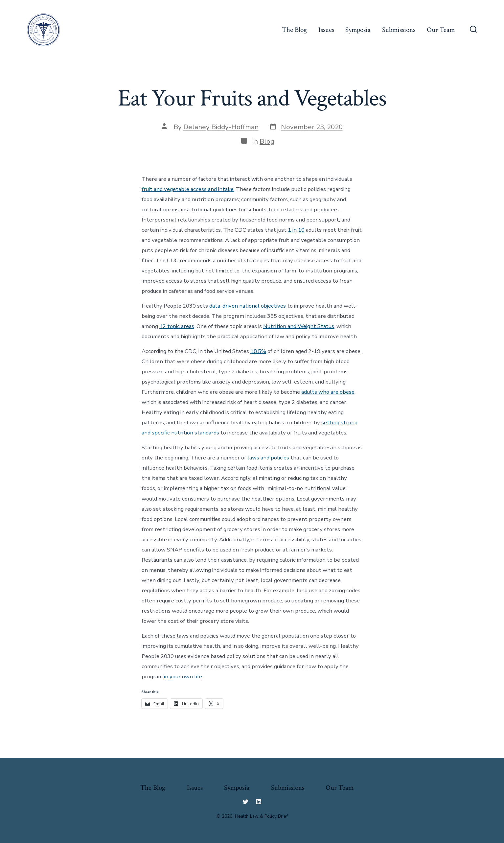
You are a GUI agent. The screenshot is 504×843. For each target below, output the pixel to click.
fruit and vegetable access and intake (188, 189)
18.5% (258, 351)
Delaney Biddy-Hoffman (221, 127)
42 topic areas (177, 326)
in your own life (183, 677)
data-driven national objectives (248, 306)
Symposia (358, 30)
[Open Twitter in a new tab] (245, 802)
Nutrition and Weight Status (299, 326)
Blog (267, 141)
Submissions (399, 30)
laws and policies (268, 458)
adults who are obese (328, 392)
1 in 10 (296, 230)
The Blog (294, 30)
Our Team (441, 30)
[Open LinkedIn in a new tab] (259, 802)
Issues (326, 30)
